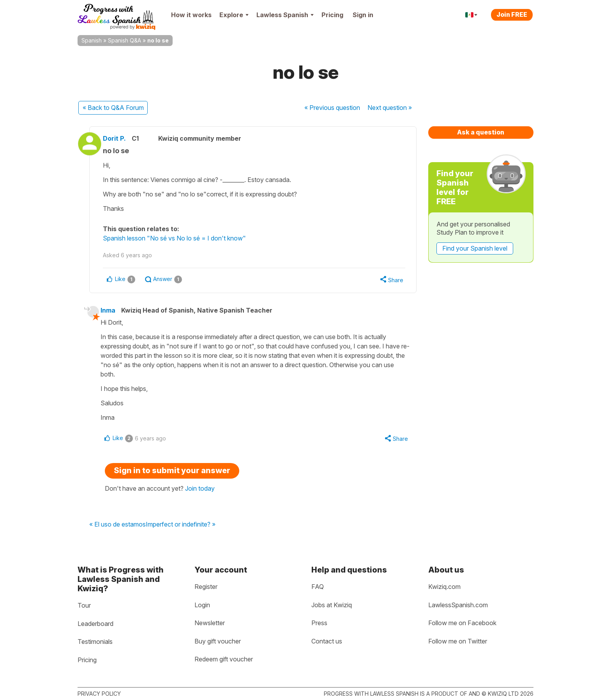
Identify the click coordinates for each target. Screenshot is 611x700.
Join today (200, 490)
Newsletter (210, 623)
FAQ (318, 587)
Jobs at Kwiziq (332, 605)
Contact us (327, 641)
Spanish (92, 40)
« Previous (332, 108)
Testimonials (95, 642)
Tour (84, 605)
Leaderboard (95, 624)
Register (206, 587)
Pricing (332, 15)
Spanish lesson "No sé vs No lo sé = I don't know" (181, 238)
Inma (113, 311)
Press (319, 623)
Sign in (363, 15)
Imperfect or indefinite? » (181, 526)
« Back (113, 108)
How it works (191, 15)
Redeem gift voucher (224, 659)
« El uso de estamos (117, 526)
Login (202, 605)
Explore (234, 15)
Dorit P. (121, 138)
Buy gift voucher (218, 641)
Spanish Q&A (124, 40)
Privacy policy (99, 694)
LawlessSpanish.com (458, 605)
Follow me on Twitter (458, 641)
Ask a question (481, 132)
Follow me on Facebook (462, 623)
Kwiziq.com (444, 587)
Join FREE (512, 14)
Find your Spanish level (475, 248)
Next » (390, 108)
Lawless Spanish (285, 15)
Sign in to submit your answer (172, 472)
